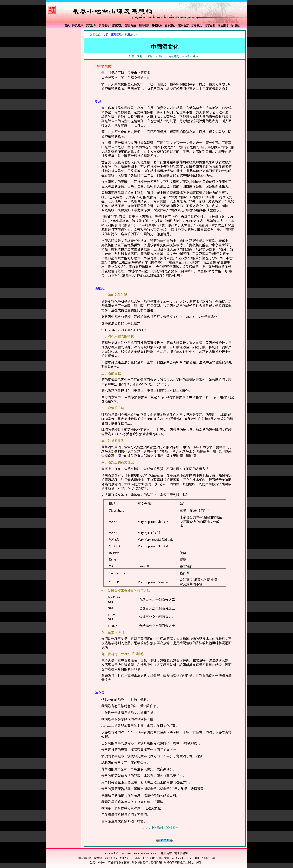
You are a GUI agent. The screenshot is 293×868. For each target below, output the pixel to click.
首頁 (106, 35)
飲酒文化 (130, 35)
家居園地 (116, 35)
